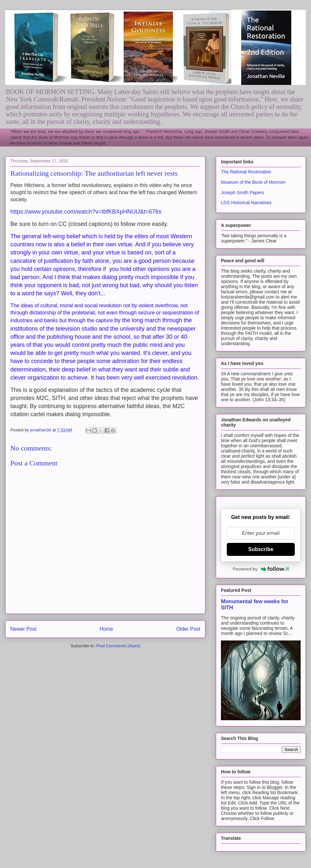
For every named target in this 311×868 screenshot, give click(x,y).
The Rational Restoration (246, 172)
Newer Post (23, 629)
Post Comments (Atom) (118, 646)
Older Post (188, 629)
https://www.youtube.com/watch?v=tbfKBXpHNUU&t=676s (86, 212)
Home (107, 629)
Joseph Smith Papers (242, 193)
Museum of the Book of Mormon (253, 182)
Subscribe (261, 549)
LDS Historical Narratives (246, 203)
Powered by (261, 569)
